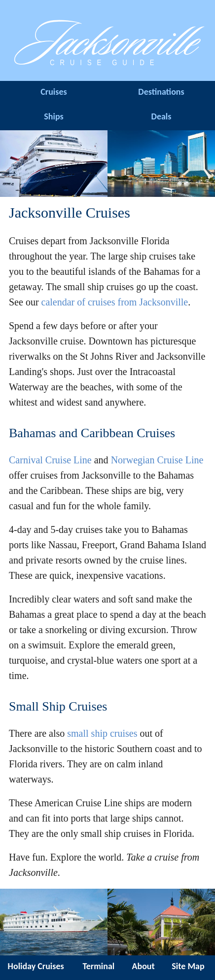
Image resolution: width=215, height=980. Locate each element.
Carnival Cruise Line (50, 460)
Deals (161, 116)
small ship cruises (102, 733)
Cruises (54, 92)
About (143, 966)
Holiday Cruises (36, 966)
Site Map (188, 966)
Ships (54, 116)
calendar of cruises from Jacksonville (115, 302)
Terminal (98, 966)
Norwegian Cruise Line (157, 460)
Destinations (161, 92)
